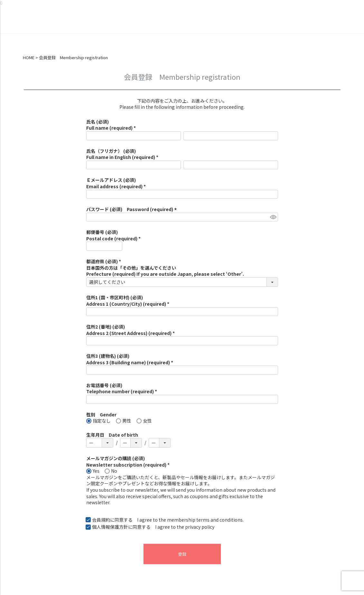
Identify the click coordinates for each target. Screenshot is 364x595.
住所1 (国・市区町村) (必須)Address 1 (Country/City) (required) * (128, 301)
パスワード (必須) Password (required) (132, 209)
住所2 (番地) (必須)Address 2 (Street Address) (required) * (131, 330)
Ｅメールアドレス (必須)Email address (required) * (116, 183)
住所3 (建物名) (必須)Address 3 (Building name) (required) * (130, 359)
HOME (29, 58)
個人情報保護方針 (110, 527)
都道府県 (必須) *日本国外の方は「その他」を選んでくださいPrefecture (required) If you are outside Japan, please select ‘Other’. (165, 268)
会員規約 (101, 520)
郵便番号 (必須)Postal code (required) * (113, 235)
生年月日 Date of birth (112, 435)
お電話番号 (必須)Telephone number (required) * (122, 388)
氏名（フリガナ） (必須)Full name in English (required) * (122, 154)
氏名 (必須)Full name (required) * (111, 125)
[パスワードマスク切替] (273, 217)
